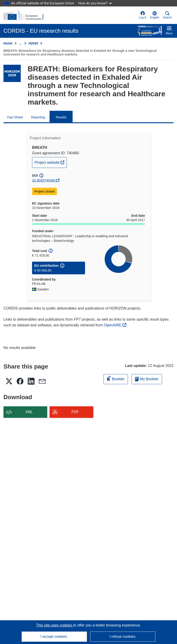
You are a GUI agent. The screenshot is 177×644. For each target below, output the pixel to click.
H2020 (33, 43)
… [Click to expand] (21, 43)
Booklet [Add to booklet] (116, 378)
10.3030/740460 (44, 180)
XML (29, 412)
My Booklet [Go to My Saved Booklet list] (147, 379)
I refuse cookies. (123, 637)
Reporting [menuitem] (38, 117)
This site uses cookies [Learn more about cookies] (55, 625)
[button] (155, 15)
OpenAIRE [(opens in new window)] (113, 325)
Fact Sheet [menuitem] (15, 117)
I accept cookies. (54, 637)
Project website (51, 162)
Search (167, 15)
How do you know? (95, 3)
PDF (75, 412)
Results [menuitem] (61, 117)
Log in (143, 15)
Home (8, 43)
